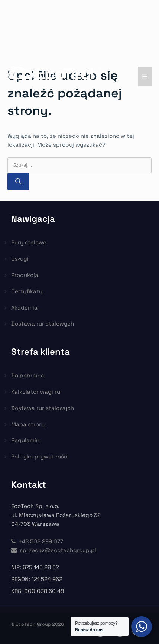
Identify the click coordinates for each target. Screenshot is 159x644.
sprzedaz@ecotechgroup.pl (54, 550)
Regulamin (25, 440)
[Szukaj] (18, 181)
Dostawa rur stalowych (43, 323)
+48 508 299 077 (37, 541)
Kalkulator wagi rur (37, 392)
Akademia (24, 308)
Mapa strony (28, 424)
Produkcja (25, 275)
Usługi (20, 259)
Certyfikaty (27, 291)
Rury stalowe (29, 242)
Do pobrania (28, 375)
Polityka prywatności (40, 456)
